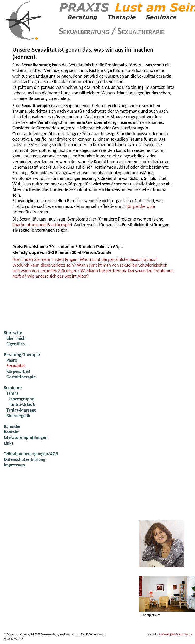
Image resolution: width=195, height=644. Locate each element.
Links (9, 443)
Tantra (12, 393)
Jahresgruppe (22, 399)
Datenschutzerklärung (25, 459)
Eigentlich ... (18, 344)
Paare (12, 360)
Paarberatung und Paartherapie (42, 225)
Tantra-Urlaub (22, 404)
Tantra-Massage (21, 410)
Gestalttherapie (21, 377)
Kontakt (11, 432)
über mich (16, 338)
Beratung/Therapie (22, 355)
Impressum (14, 465)
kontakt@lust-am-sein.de (176, 634)
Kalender (12, 426)
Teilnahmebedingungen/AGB (31, 454)
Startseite (13, 333)
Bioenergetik (18, 416)
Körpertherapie (141, 206)
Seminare (13, 388)
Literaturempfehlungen (26, 437)
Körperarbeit (18, 371)
